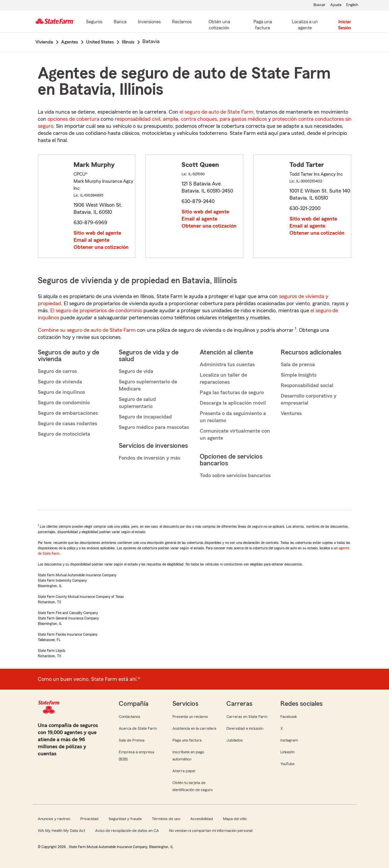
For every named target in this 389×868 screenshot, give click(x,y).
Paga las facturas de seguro (232, 393)
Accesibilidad (202, 819)
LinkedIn (287, 752)
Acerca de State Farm (138, 728)
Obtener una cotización (101, 247)
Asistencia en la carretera (194, 728)
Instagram (289, 740)
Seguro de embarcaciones (68, 413)
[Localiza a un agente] (305, 25)
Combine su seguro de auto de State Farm (87, 330)
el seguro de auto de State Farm (216, 112)
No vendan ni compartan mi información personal (211, 831)
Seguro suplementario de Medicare (148, 385)
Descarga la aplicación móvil (233, 403)
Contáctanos (130, 717)
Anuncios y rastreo (54, 819)
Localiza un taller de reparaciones (223, 379)
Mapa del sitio (235, 819)
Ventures (291, 413)
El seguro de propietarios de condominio (96, 311)
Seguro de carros (57, 371)
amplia (171, 119)
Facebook (289, 717)
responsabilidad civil (137, 119)
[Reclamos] (182, 22)
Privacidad (89, 819)
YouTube (287, 764)
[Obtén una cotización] (219, 25)
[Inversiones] (149, 22)
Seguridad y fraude (125, 819)
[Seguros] (94, 22)
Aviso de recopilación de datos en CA (127, 831)
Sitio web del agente (97, 233)
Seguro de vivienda (60, 382)
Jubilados (235, 740)
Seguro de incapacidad (145, 417)
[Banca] (120, 22)
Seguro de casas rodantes (67, 424)
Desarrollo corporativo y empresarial (309, 399)
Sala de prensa (298, 365)
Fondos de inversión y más (149, 458)
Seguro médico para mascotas (154, 427)
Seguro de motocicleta (64, 434)
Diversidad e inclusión (245, 728)
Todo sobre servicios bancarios (235, 475)
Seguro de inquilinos (61, 392)
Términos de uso (166, 819)
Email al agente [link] (91, 240)
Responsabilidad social (307, 385)
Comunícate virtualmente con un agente (235, 435)
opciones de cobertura (73, 119)
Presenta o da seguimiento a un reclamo (233, 417)
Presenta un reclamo (190, 717)
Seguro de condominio (64, 403)
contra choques (199, 119)
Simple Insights (299, 375)
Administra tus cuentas (227, 365)
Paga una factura (187, 740)
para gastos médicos (243, 119)
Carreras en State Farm (247, 717)
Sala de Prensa (132, 740)
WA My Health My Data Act (61, 831)
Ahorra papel (184, 771)
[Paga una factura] (262, 25)
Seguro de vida (136, 371)
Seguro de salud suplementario (137, 403)
